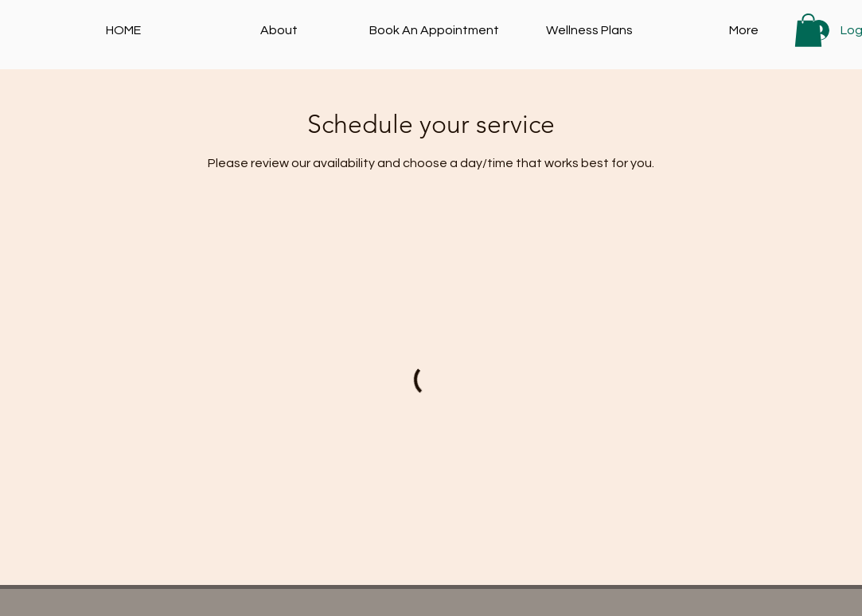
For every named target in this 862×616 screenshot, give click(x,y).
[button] (808, 30)
